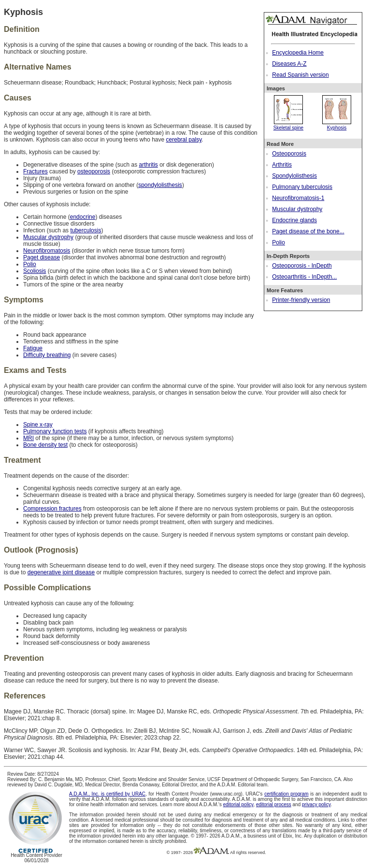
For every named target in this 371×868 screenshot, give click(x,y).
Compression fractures (52, 509)
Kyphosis (337, 125)
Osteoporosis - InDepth (302, 266)
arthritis (148, 165)
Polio (278, 242)
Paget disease (42, 257)
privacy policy (316, 804)
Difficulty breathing (47, 355)
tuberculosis (86, 230)
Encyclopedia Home (298, 53)
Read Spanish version (300, 75)
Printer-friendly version (301, 300)
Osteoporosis (289, 154)
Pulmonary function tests (55, 431)
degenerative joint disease (61, 572)
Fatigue (33, 348)
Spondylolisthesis (294, 176)
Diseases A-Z (289, 64)
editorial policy (238, 804)
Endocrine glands (294, 220)
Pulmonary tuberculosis (302, 187)
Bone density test (45, 445)
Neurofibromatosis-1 (298, 198)
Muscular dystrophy (297, 209)
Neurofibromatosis (47, 251)
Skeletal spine (288, 125)
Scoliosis (35, 271)
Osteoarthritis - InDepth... (304, 277)
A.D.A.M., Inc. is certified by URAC (107, 794)
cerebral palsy (184, 140)
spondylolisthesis (160, 185)
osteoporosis (94, 171)
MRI (29, 438)
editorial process (274, 804)
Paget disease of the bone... (308, 231)
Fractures (36, 171)
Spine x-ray (38, 425)
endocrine (83, 217)
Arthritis (282, 165)
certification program (286, 794)
